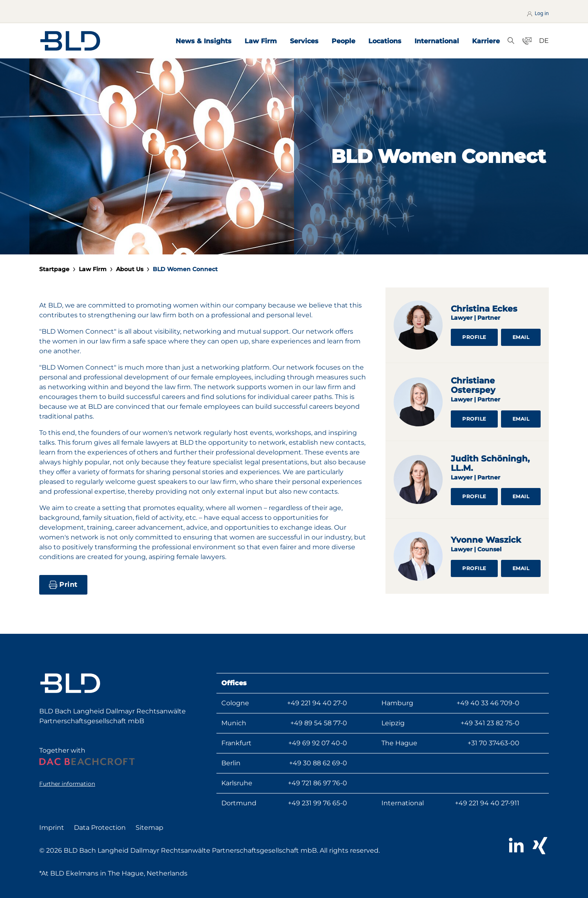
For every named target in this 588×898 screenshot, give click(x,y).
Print (63, 585)
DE (544, 41)
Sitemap (149, 828)
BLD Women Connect (185, 269)
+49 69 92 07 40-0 (318, 743)
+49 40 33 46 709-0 (488, 703)
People (343, 41)
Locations (385, 41)
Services (304, 41)
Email (521, 337)
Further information (67, 784)
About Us (130, 269)
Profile (474, 337)
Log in (537, 13)
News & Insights (204, 41)
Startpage (54, 269)
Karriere (486, 41)
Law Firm (261, 41)
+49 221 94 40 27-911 (487, 803)
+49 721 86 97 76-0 (317, 783)
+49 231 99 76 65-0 (317, 803)
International (437, 41)
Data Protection (100, 828)
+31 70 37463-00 (493, 743)
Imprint (52, 828)
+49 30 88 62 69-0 (318, 763)
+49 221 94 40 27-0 (317, 703)
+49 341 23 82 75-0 (490, 723)
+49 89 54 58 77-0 (319, 723)
